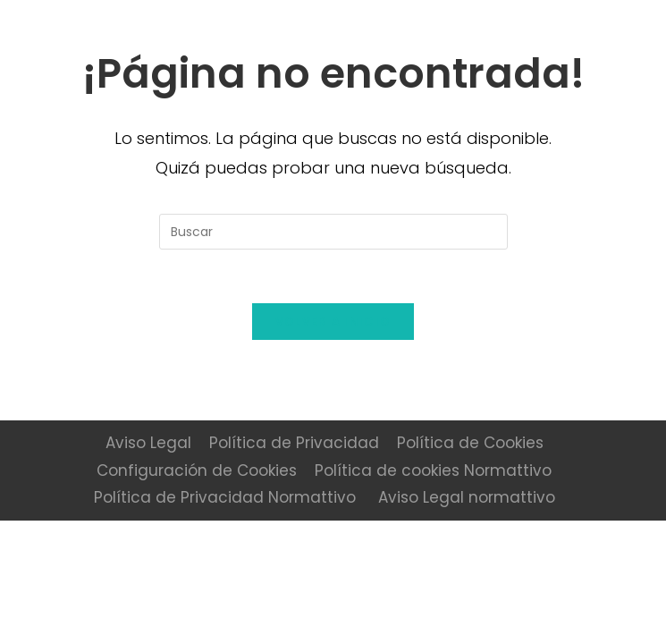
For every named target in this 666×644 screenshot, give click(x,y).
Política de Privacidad (294, 443)
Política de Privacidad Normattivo (225, 497)
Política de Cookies (470, 443)
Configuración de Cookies (197, 470)
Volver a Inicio (333, 322)
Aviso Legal (148, 443)
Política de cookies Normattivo (433, 470)
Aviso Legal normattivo (467, 497)
